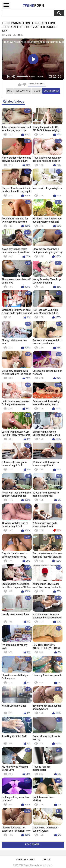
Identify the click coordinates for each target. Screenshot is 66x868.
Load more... (33, 845)
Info (10, 91)
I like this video (20, 85)
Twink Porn (29, 865)
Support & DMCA (26, 860)
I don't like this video (24, 85)
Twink (33, 5)
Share (37, 91)
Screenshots (23, 91)
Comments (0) (51, 91)
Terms (46, 860)
